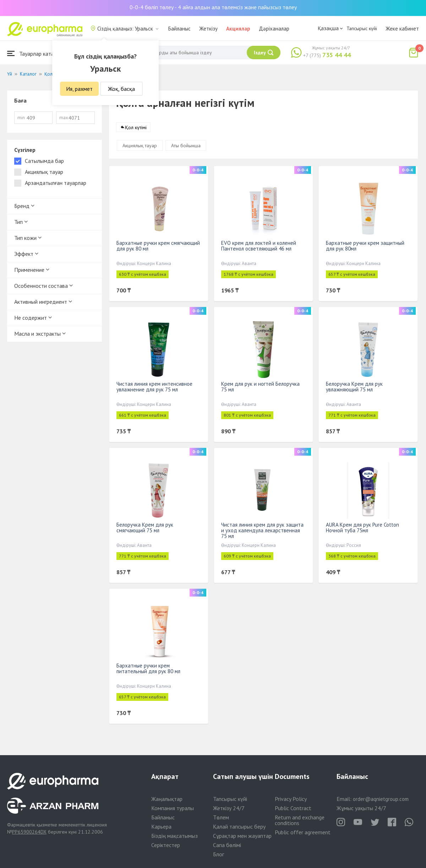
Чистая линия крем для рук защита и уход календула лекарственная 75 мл (262, 530)
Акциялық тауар (140, 145)
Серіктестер (166, 845)
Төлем (221, 817)
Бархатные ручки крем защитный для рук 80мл (365, 246)
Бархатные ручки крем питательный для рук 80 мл (148, 668)
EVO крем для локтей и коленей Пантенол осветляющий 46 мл (259, 246)
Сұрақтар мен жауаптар (242, 836)
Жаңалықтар (167, 799)
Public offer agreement (303, 832)
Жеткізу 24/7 (229, 808)
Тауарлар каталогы (36, 53)
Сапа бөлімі (227, 845)
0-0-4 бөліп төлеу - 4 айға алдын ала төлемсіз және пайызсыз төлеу (213, 7)
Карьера (161, 826)
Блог (219, 854)
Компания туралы (173, 808)
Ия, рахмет (79, 89)
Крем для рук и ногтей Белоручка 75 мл (260, 387)
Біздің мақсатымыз (174, 836)
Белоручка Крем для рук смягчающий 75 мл (145, 528)
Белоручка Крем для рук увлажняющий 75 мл (354, 387)
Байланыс (179, 29)
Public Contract (293, 808)
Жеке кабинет (402, 29)
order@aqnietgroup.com (381, 799)
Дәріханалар (274, 29)
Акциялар (238, 29)
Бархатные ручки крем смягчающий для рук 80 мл (158, 246)
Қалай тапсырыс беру (239, 826)
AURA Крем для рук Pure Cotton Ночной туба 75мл (362, 528)
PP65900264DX (29, 832)
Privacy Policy (291, 799)
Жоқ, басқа (121, 89)
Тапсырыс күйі (362, 28)
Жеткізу (208, 29)
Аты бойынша (186, 145)
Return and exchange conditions (300, 820)
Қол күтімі (136, 127)
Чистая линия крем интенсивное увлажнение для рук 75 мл (154, 387)
